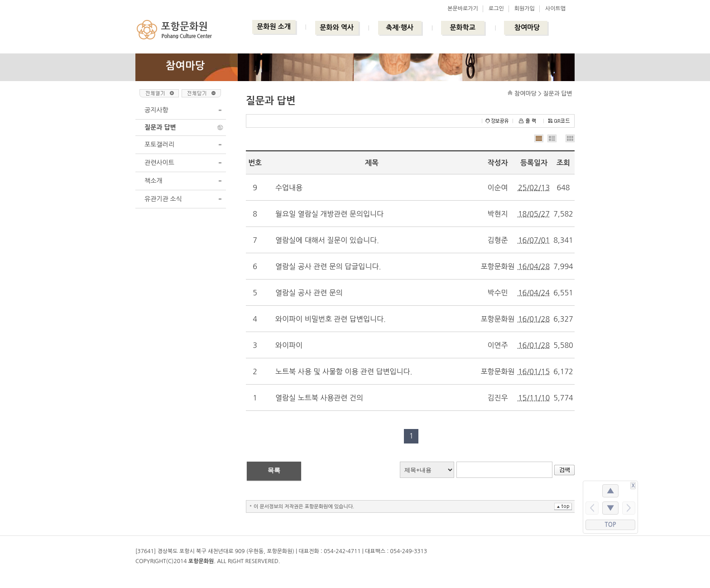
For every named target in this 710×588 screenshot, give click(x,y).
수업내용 (289, 188)
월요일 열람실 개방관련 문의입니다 (329, 214)
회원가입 (525, 9)
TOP (611, 525)
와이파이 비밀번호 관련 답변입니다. (331, 319)
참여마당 (527, 27)
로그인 (496, 9)
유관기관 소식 (163, 199)
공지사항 (156, 110)
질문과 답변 (160, 127)
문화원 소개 (274, 27)
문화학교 (462, 27)
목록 (274, 470)
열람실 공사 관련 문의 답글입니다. (328, 266)
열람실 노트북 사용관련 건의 (319, 398)
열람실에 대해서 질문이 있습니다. (327, 240)
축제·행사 (400, 27)
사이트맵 (555, 9)
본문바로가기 (463, 9)
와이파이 (289, 345)
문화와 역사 (337, 27)
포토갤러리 (159, 145)
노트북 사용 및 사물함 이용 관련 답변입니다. (344, 371)
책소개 (153, 181)
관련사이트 (159, 163)
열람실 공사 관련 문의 (309, 293)
